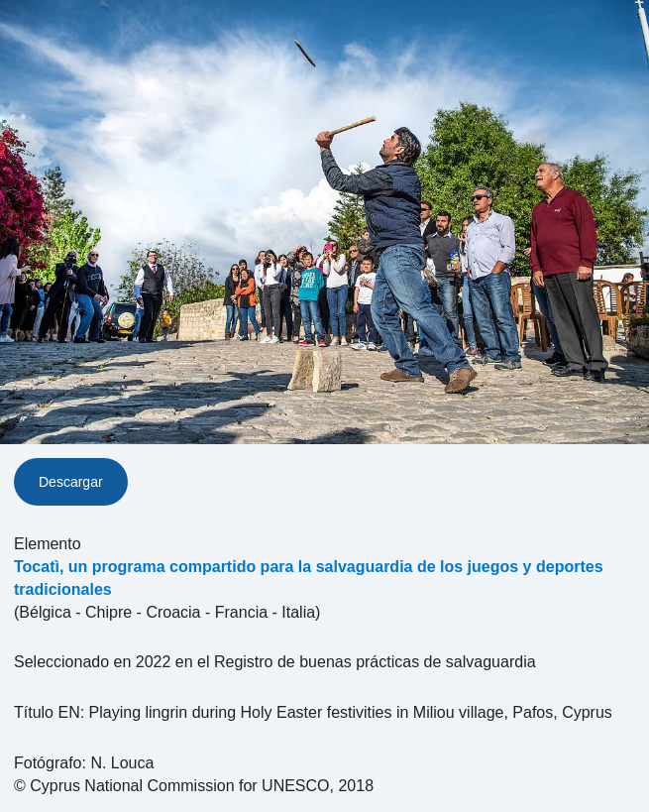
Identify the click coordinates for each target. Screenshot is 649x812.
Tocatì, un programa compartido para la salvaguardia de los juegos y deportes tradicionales (309, 578)
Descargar (71, 482)
